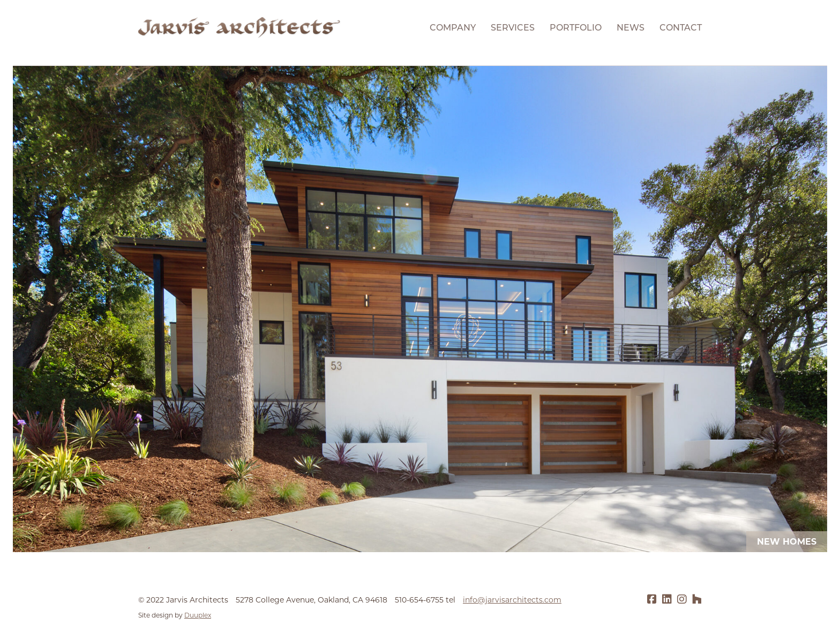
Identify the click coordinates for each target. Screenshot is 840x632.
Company (453, 28)
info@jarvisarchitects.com (512, 600)
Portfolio (576, 28)
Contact (681, 28)
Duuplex (198, 615)
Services (513, 28)
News (631, 28)
